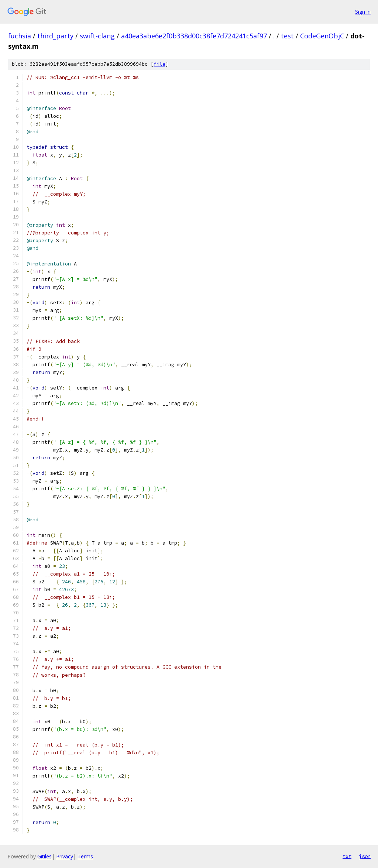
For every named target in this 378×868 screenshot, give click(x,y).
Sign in (363, 12)
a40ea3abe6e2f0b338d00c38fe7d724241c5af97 (194, 36)
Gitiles (44, 856)
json (365, 856)
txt (347, 856)
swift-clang (97, 36)
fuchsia (20, 36)
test (287, 36)
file (159, 64)
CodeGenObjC (322, 36)
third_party (55, 36)
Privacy (65, 856)
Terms (85, 856)
